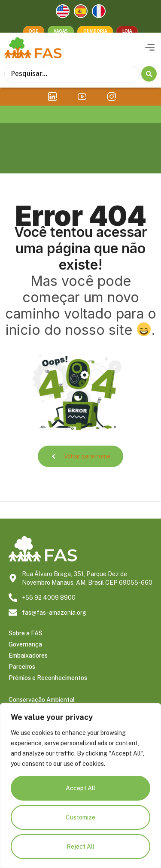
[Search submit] (149, 86)
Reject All (80, 847)
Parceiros (22, 679)
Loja (127, 31)
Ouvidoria (95, 31)
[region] (80, 786)
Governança (25, 656)
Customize (80, 817)
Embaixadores (28, 668)
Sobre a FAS (26, 645)
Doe (34, 31)
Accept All (80, 788)
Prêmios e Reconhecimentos (48, 690)
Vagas (61, 31)
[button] (150, 60)
